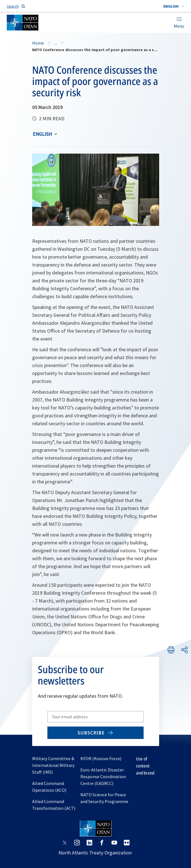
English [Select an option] (42, 134)
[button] (174, 6)
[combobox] (174, 6)
